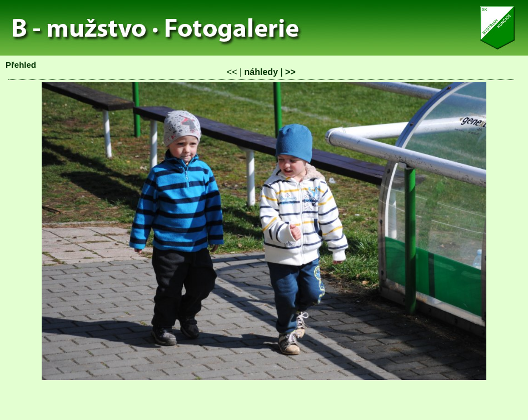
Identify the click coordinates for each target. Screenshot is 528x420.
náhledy (261, 72)
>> (290, 72)
